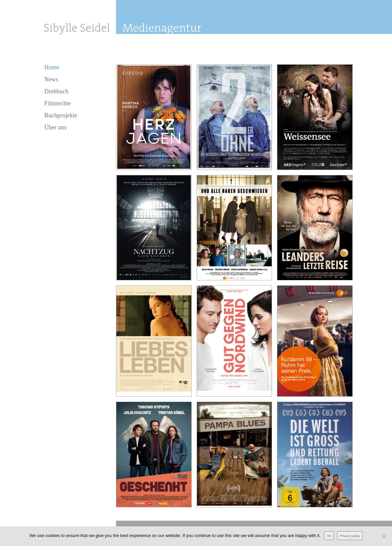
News (51, 79)
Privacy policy (350, 536)
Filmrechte (58, 103)
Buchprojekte (61, 115)
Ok (329, 536)
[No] (384, 536)
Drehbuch (56, 91)
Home (52, 67)
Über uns (55, 127)
